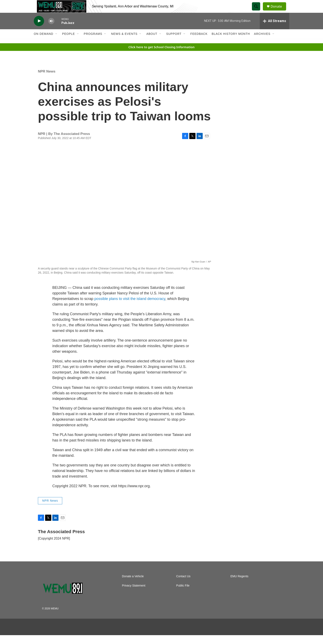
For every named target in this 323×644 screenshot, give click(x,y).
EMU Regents (239, 585)
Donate (279, 11)
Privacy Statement (134, 594)
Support (174, 43)
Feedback (199, 43)
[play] (39, 30)
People (69, 43)
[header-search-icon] (258, 11)
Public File (183, 594)
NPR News (47, 80)
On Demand (44, 43)
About (152, 43)
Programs (93, 43)
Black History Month (231, 43)
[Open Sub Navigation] (56, 43)
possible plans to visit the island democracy (130, 308)
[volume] (51, 30)
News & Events (124, 43)
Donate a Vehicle (133, 585)
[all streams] (274, 30)
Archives (262, 43)
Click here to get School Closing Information (161, 56)
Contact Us (183, 585)
